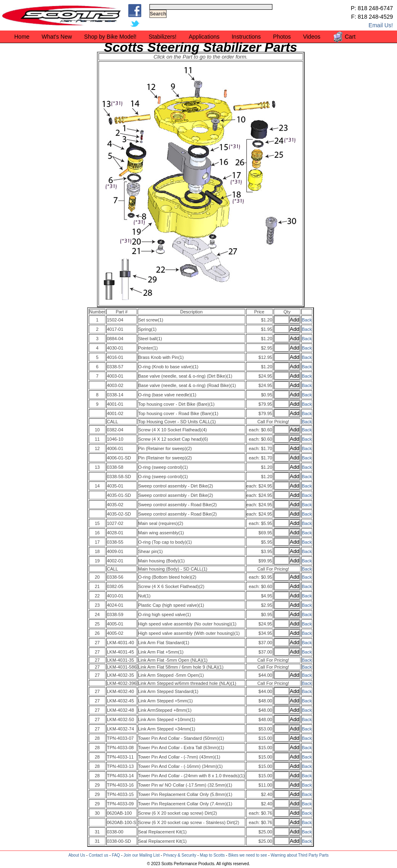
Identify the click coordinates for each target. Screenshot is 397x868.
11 (97, 439)
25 (97, 624)
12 (97, 448)
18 (97, 551)
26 (97, 633)
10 (97, 430)
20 (97, 577)
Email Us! (381, 25)
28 (97, 738)
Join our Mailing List (142, 855)
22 (97, 596)
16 (97, 533)
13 (97, 467)
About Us (77, 855)
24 (97, 614)
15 (97, 523)
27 (97, 643)
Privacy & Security (180, 855)
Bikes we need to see (248, 855)
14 (97, 486)
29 (97, 785)
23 (97, 605)
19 (97, 561)
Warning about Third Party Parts (300, 855)
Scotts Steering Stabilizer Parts (201, 47)
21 (97, 586)
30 (97, 813)
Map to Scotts (212, 855)
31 (97, 832)
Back (307, 320)
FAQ (116, 855)
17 (97, 542)
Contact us (99, 855)
